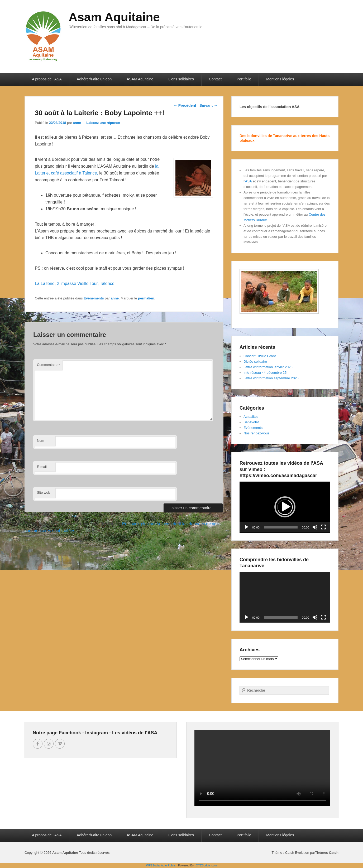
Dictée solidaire (255, 362)
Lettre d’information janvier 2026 (268, 367)
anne (77, 123)
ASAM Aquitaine (140, 79)
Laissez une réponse (103, 123)
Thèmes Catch (327, 853)
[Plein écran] (323, 527)
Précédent (185, 105)
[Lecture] (246, 527)
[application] (285, 507)
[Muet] (315, 527)
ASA (249, 181)
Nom (40, 441)
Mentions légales (280, 79)
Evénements (94, 298)
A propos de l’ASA (47, 79)
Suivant (208, 105)
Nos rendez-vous (256, 433)
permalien (146, 298)
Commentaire (48, 365)
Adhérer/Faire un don (94, 79)
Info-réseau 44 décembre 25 (265, 373)
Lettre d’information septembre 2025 (271, 378)
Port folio (244, 79)
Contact (215, 79)
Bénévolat (251, 422)
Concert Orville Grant (260, 356)
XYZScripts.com (206, 865)
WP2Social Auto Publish (162, 865)
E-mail (42, 467)
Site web (44, 493)
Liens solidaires (181, 79)
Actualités (251, 417)
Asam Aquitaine (114, 17)
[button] (285, 507)
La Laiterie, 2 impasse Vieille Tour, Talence (75, 283)
